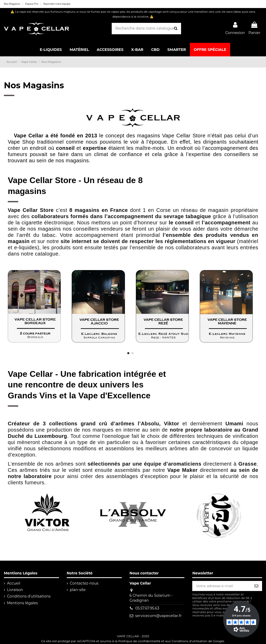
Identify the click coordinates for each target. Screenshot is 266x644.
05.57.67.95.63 (147, 608)
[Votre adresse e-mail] (222, 586)
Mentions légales (22, 603)
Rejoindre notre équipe (57, 4)
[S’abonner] (256, 586)
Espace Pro (32, 4)
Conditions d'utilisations (29, 596)
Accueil (14, 583)
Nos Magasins (12, 4)
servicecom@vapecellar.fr (158, 616)
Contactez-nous (84, 583)
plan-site (78, 590)
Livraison (15, 590)
